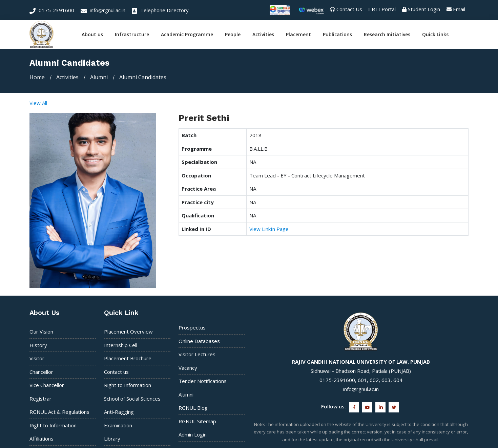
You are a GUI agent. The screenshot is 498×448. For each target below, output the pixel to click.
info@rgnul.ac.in (103, 10)
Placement (298, 35)
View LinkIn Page (269, 229)
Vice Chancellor (47, 385)
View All (38, 103)
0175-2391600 (52, 10)
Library (112, 439)
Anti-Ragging (119, 412)
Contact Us (349, 9)
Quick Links (435, 35)
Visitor (37, 358)
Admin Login (193, 434)
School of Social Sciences (132, 398)
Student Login (424, 9)
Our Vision (41, 332)
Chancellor (41, 371)
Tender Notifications (203, 381)
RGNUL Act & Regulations (59, 412)
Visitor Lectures (197, 354)
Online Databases (199, 341)
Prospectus (192, 327)
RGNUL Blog (193, 408)
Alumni (186, 394)
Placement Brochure (128, 358)
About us (92, 35)
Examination (118, 425)
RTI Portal (384, 9)
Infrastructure (132, 35)
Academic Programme (187, 35)
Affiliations (41, 439)
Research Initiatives (387, 35)
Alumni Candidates (143, 77)
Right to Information (53, 425)
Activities (263, 35)
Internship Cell (121, 345)
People (233, 35)
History (38, 345)
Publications (337, 35)
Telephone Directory (160, 10)
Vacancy (188, 367)
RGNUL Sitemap (197, 421)
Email (459, 9)
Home (37, 77)
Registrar (40, 398)
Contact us (116, 371)
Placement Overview (128, 332)
